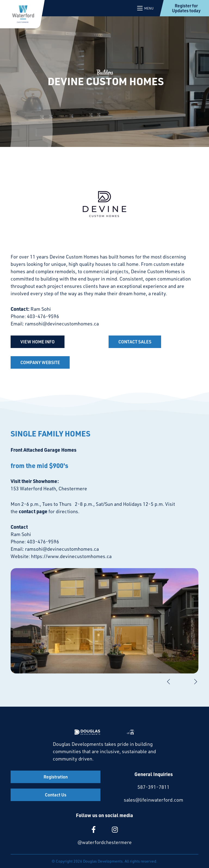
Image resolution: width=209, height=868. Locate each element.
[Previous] (168, 682)
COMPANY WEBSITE (40, 362)
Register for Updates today (186, 8)
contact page (33, 511)
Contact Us (56, 795)
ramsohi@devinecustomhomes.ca (62, 324)
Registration (56, 777)
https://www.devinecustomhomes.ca (71, 556)
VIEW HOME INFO (38, 342)
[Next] (196, 682)
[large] (94, 829)
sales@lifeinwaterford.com (153, 800)
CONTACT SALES (135, 342)
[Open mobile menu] (146, 8)
